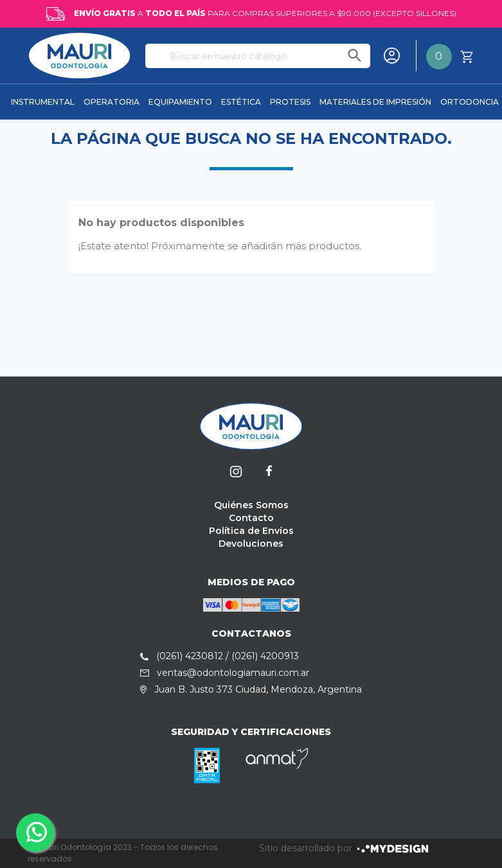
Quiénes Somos (251, 505)
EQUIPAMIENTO (180, 102)
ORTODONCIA (470, 102)
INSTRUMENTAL (43, 102)
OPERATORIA (112, 102)
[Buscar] (258, 56)
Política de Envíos (251, 531)
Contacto (251, 518)
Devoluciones (251, 544)
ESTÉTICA (241, 102)
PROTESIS (290, 102)
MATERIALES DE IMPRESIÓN (375, 102)
